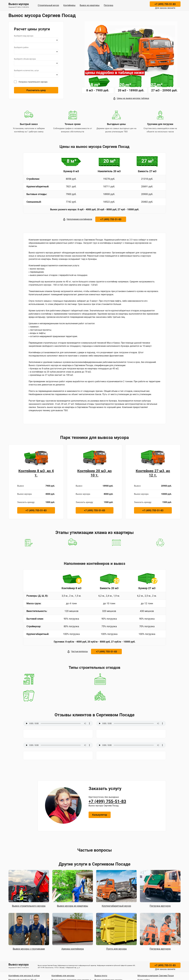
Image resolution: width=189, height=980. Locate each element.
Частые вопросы (79, 651)
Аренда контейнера (73, 949)
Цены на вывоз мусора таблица (133, 98)
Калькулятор (100, 815)
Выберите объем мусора (25, 59)
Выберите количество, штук (26, 70)
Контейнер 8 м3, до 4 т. (36, 473)
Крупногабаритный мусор (116, 906)
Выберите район (21, 47)
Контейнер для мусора (63, 976)
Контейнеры (69, 5)
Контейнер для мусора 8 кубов (24, 976)
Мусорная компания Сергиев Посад (156, 976)
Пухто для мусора (116, 949)
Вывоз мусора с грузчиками (29, 949)
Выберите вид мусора (24, 36)
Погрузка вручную (160, 906)
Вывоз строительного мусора (29, 906)
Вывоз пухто (101, 976)
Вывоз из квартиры (90, 5)
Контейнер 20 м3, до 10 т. (94, 473)
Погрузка (108, 5)
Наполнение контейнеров (79, 219)
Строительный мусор (48, 5)
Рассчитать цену (36, 90)
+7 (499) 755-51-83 (165, 4)
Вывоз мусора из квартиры (73, 906)
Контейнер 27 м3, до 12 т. (153, 473)
